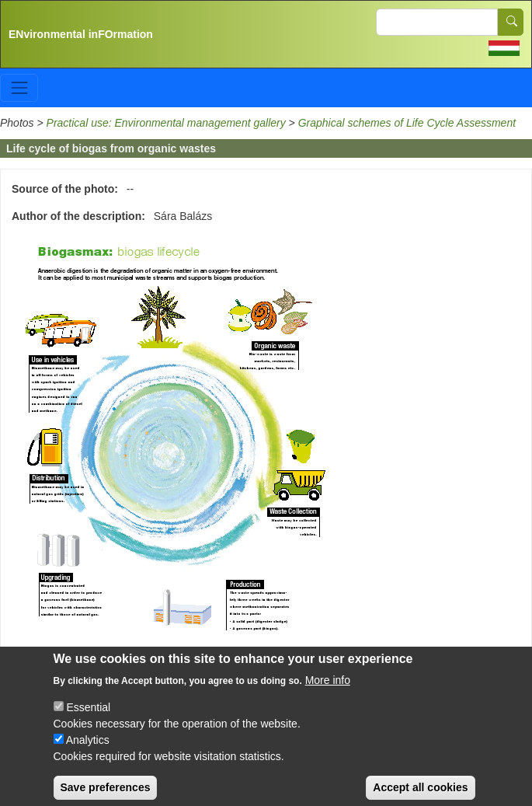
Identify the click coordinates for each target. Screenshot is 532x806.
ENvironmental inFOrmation (81, 34)
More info (328, 689)
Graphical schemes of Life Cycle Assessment (407, 123)
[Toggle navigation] (19, 87)
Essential (88, 717)
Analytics (88, 749)
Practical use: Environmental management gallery (166, 123)
